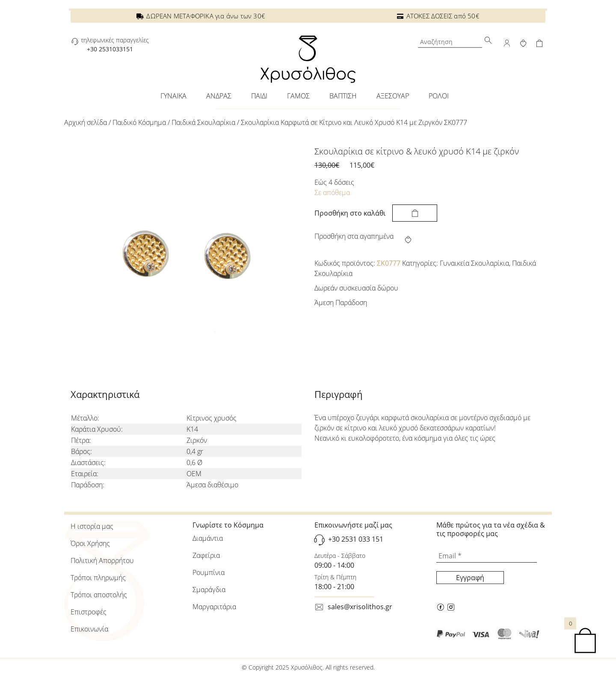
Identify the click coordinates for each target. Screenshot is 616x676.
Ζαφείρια (206, 555)
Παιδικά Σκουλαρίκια (203, 122)
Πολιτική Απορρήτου (102, 560)
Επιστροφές (89, 612)
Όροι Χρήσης (90, 543)
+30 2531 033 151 (356, 539)
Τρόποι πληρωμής (98, 578)
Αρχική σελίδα (86, 122)
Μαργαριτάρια (214, 607)
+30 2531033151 (110, 49)
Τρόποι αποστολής (99, 595)
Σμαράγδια (209, 590)
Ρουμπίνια (209, 572)
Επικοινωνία (89, 629)
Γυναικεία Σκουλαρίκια (474, 263)
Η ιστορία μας (92, 526)
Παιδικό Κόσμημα (139, 122)
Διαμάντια (208, 538)
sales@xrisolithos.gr (360, 607)
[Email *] (487, 556)
